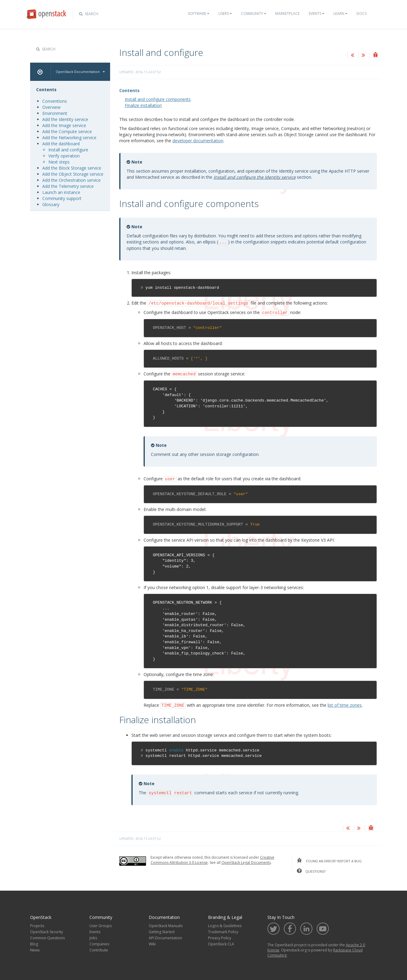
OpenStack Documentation (80, 72)
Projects (37, 924)
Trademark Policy (223, 930)
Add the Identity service (65, 119)
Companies (99, 942)
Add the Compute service (67, 131)
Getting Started (162, 930)
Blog (34, 942)
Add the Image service (64, 125)
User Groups (101, 924)
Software (198, 14)
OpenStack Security (47, 930)
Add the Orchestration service (71, 180)
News (35, 948)
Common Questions (47, 936)
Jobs (93, 936)
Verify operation (64, 156)
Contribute (99, 948)
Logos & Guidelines (225, 924)
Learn (340, 14)
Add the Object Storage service (73, 174)
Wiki (152, 942)
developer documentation (198, 141)
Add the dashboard (61, 144)
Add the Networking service (69, 138)
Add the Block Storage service (72, 168)
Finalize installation (143, 105)
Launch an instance (61, 192)
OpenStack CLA (221, 942)
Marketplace (287, 14)
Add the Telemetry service (68, 186)
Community (254, 14)
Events (317, 14)
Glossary (51, 204)
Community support (62, 198)
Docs (362, 14)
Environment (55, 113)
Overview (51, 107)
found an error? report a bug (329, 858)
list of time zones (345, 704)
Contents (129, 90)
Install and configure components (158, 99)
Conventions (55, 101)
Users (225, 14)
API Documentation (165, 936)
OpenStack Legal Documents (246, 860)
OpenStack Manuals (166, 924)
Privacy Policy (220, 936)
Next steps (59, 162)
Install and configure (68, 150)
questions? (311, 869)
